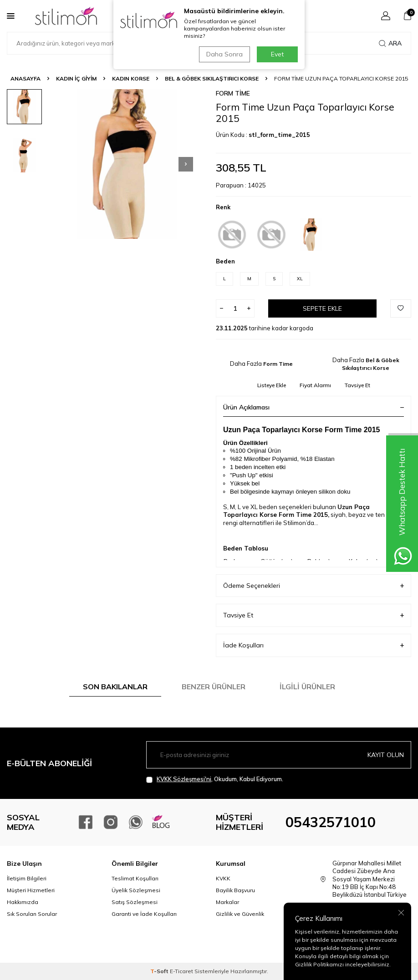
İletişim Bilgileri (27, 878)
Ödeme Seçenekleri (313, 586)
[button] (186, 164)
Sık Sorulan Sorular (32, 914)
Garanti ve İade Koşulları (144, 914)
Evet (277, 54)
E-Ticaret (181, 971)
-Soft (160, 971)
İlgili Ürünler (307, 687)
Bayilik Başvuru (235, 890)
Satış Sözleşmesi (135, 902)
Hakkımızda (23, 902)
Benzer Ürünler (214, 687)
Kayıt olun (386, 755)
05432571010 (331, 822)
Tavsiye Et (357, 385)
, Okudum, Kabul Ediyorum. (215, 779)
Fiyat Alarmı (315, 385)
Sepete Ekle (322, 308)
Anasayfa (25, 78)
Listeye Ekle (272, 385)
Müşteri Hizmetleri (31, 890)
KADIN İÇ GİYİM (76, 78)
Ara (390, 43)
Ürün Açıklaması (313, 407)
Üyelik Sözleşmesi (136, 890)
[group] (127, 164)
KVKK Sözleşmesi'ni (184, 779)
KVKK (223, 878)
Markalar (227, 902)
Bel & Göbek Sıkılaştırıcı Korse (212, 78)
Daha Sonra (224, 54)
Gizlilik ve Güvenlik (240, 914)
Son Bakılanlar (115, 687)
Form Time (233, 93)
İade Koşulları (313, 645)
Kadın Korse (131, 78)
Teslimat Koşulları (135, 878)
